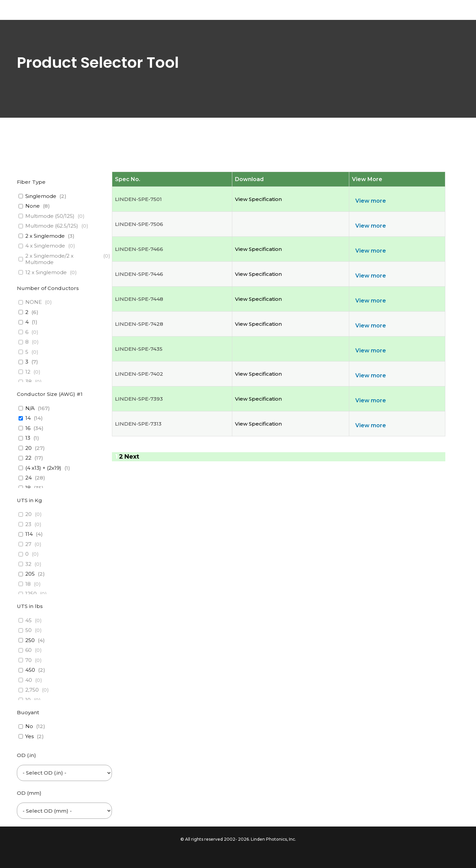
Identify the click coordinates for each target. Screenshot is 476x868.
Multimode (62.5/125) (52, 226)
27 (28, 544)
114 (29, 534)
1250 (31, 594)
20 (28, 448)
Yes (29, 736)
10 (28, 700)
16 (28, 428)
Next (132, 457)
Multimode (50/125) (50, 216)
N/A (30, 408)
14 (28, 418)
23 (28, 524)
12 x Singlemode (46, 272)
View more (371, 201)
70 (28, 660)
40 (29, 680)
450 (30, 670)
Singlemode (41, 196)
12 (28, 372)
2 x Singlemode (45, 236)
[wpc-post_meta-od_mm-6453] (64, 811)
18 (28, 488)
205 (30, 574)
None (33, 206)
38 (28, 382)
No (29, 726)
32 (28, 564)
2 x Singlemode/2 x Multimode (49, 259)
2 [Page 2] (121, 457)
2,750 (32, 690)
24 (28, 478)
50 (28, 630)
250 (30, 640)
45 (28, 620)
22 (28, 458)
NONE (34, 302)
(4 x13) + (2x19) (43, 468)
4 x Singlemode (45, 246)
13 (28, 438)
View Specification (258, 199)
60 (28, 650)
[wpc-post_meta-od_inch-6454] (64, 773)
